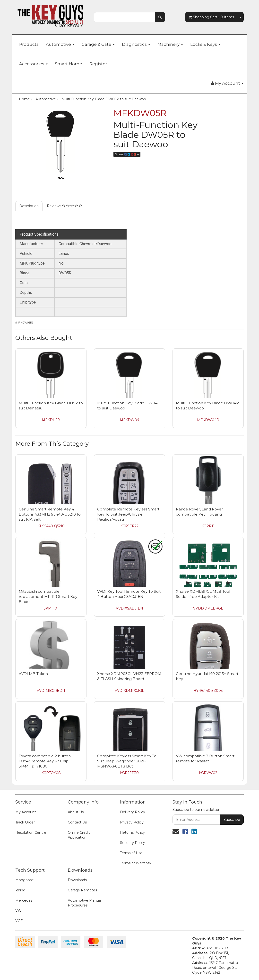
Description (29, 206)
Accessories (33, 64)
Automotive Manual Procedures (85, 903)
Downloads (77, 880)
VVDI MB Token (33, 674)
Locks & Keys (205, 44)
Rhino (20, 890)
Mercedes (24, 900)
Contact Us (77, 822)
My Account (26, 812)
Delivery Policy (133, 812)
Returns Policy (132, 832)
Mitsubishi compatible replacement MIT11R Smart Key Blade (48, 596)
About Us (76, 812)
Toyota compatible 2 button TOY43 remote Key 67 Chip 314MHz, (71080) (45, 761)
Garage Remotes (82, 890)
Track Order (25, 822)
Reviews (64, 206)
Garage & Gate (98, 44)
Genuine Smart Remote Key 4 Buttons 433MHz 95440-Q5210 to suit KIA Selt (50, 514)
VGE (19, 921)
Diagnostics (136, 44)
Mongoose (25, 880)
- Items (211, 17)
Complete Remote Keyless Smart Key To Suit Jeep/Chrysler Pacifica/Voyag (128, 514)
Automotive (60, 44)
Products (29, 44)
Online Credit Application (79, 835)
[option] (61, 145)
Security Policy (133, 843)
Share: (127, 154)
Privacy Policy (132, 822)
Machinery (170, 44)
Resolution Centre (31, 832)
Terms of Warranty (136, 863)
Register (98, 64)
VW (18, 911)
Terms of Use (131, 853)
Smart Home (69, 64)
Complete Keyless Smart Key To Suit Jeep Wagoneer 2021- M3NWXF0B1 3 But (127, 761)
